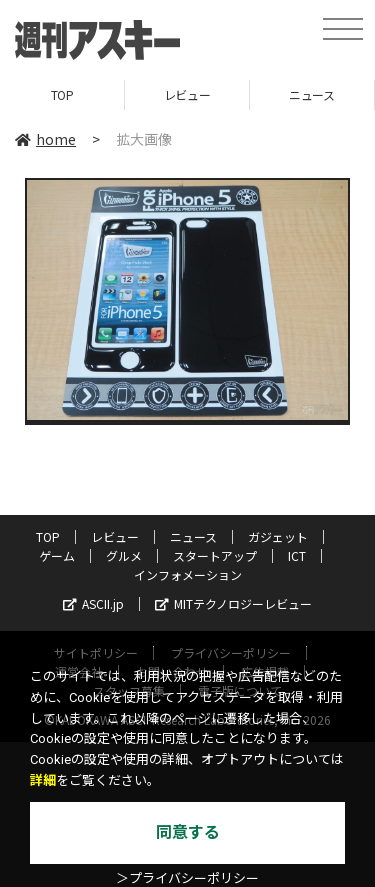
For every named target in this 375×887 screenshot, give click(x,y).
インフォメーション (188, 574)
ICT (297, 555)
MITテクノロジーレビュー (233, 603)
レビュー (187, 94)
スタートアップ (215, 555)
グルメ (124, 555)
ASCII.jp (93, 603)
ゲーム (57, 555)
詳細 (43, 780)
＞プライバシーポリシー (187, 878)
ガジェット (278, 536)
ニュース (311, 94)
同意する (188, 832)
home (45, 139)
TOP (62, 94)
